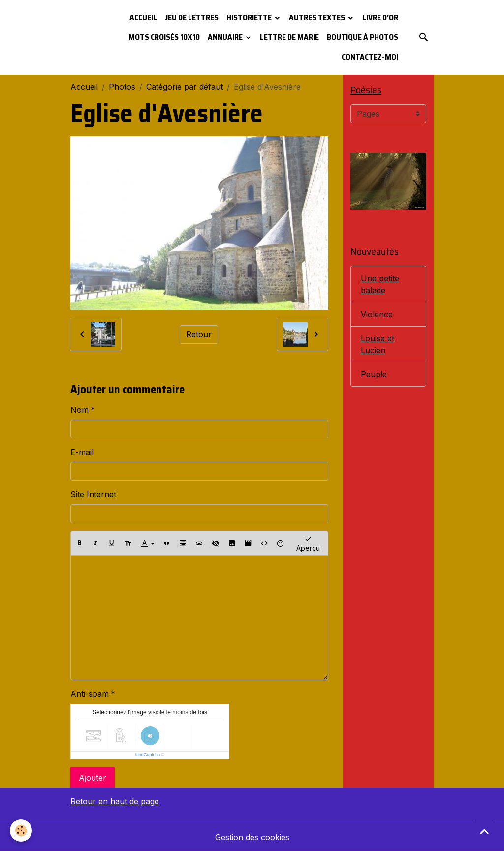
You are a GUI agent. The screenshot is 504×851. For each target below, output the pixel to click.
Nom (79, 410)
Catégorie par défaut (185, 87)
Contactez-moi (370, 57)
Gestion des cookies (252, 837)
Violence (377, 314)
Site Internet (93, 494)
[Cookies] (21, 831)
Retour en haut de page (115, 801)
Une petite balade (380, 284)
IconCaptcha (148, 755)
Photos (122, 87)
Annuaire (226, 37)
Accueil (143, 17)
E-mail (82, 452)
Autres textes (318, 17)
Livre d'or (380, 17)
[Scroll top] (484, 831)
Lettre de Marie (289, 37)
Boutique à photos (362, 37)
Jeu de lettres (192, 17)
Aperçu (308, 543)
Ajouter (93, 778)
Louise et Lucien (378, 344)
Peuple (374, 374)
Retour (199, 334)
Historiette (250, 17)
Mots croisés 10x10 (164, 37)
